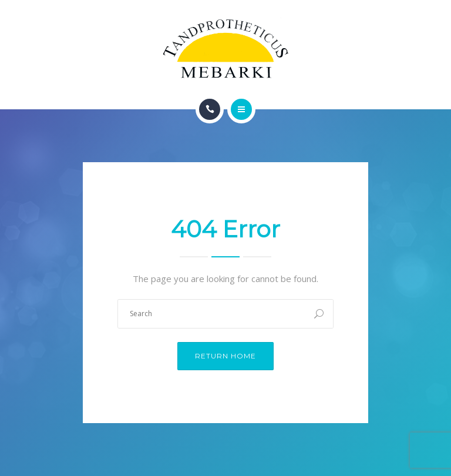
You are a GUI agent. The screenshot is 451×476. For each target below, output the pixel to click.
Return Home (225, 356)
